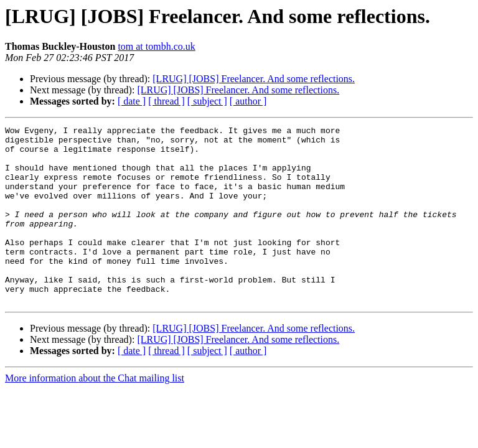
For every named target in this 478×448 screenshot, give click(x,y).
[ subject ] (207, 101)
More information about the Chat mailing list (95, 413)
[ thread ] (166, 101)
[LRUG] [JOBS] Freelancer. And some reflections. (254, 79)
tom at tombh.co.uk (156, 46)
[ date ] (132, 101)
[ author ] (248, 101)
